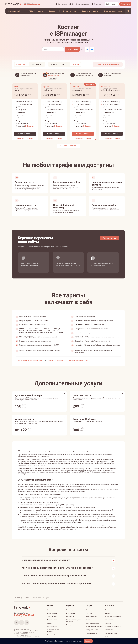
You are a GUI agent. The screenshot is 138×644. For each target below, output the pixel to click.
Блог (107, 636)
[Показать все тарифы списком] (68, 146)
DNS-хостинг (29, 126)
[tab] (22, 64)
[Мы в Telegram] (16, 623)
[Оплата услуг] (61, 4)
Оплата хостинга (52, 616)
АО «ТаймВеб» (25, 629)
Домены (88, 620)
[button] (32, 4)
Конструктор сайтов (92, 630)
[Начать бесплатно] (25, 134)
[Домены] (53, 11)
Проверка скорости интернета (53, 631)
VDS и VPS (89, 613)
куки (80, 641)
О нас (107, 610)
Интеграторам (71, 613)
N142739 (31, 632)
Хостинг (88, 610)
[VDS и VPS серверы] (36, 11)
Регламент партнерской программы (74, 621)
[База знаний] (97, 4)
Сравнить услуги (52, 613)
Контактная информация (113, 616)
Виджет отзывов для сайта (94, 626)
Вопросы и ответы (52, 620)
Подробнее (52, 78)
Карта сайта (109, 630)
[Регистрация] (125, 4)
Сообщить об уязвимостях (113, 626)
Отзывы (108, 613)
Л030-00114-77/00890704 (21, 634)
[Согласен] (88, 641)
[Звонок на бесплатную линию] (28, 615)
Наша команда (110, 620)
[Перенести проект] (109, 238)
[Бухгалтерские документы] (113, 11)
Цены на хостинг (52, 610)
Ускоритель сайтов (92, 633)
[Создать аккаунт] (72, 49)
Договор (50, 623)
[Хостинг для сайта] (16, 11)
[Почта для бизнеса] (69, 11)
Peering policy (70, 625)
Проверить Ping (52, 635)
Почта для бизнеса (92, 616)
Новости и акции (52, 626)
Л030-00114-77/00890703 (21, 635)
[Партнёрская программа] (79, 4)
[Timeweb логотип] (13, 4)
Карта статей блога (111, 633)
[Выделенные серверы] (90, 11)
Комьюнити (109, 623)
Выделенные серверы (93, 623)
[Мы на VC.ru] (22, 623)
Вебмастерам (70, 610)
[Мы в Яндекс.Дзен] (27, 623)
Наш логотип (70, 616)
